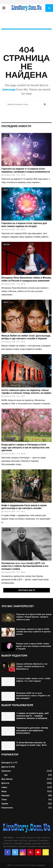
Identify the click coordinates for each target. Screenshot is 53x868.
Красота (5, 783)
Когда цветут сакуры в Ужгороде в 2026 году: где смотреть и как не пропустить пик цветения (25, 448)
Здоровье (6, 771)
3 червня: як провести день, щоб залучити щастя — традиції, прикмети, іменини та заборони (32, 716)
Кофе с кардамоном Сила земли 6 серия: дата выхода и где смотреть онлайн (24, 507)
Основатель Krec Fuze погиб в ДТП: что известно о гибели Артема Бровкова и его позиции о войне (25, 566)
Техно (6, 357)
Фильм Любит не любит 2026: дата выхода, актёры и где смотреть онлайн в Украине (26, 337)
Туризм (6, 411)
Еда (6, 775)
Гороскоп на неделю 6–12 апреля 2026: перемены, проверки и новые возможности (26, 170)
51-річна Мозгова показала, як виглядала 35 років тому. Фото (31, 744)
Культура (7, 244)
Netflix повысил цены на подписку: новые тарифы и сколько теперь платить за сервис (26, 392)
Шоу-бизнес (7, 779)
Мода (4, 791)
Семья (4, 787)
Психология (7, 808)
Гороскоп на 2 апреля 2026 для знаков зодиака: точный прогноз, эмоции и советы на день (34, 617)
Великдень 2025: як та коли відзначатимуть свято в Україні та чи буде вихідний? (33, 696)
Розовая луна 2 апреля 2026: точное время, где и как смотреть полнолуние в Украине (34, 646)
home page (9, 90)
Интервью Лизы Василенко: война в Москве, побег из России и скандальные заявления (26, 279)
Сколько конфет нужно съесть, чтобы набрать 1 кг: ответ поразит (33, 680)
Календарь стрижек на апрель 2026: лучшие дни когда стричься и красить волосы (33, 632)
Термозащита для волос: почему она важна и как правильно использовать (32, 730)
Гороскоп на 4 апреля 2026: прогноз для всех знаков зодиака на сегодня (24, 225)
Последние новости (16, 126)
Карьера (5, 796)
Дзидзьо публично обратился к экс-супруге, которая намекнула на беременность (32, 666)
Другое (6, 135)
